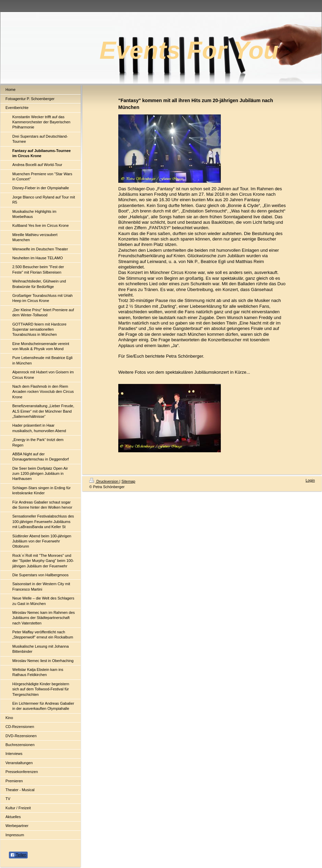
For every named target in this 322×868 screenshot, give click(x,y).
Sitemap (128, 481)
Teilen (18, 855)
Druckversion (104, 481)
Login (310, 480)
